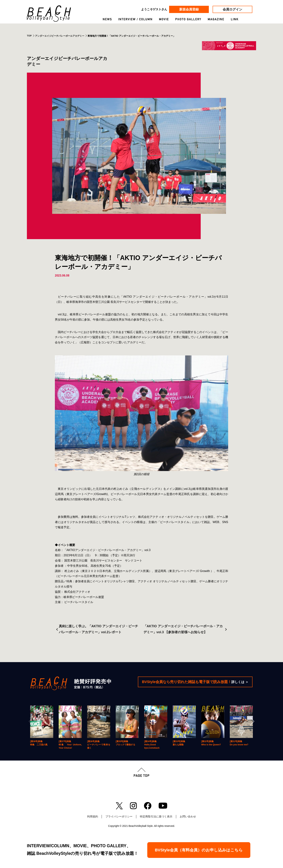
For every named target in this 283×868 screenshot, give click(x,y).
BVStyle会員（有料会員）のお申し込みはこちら (199, 850)
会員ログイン (232, 9)
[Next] (252, 721)
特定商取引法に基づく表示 (156, 816)
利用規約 (93, 816)
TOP (29, 36)
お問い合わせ (188, 816)
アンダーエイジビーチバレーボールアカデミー (60, 36)
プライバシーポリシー (119, 816)
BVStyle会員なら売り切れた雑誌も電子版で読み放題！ (195, 682)
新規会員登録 (189, 9)
